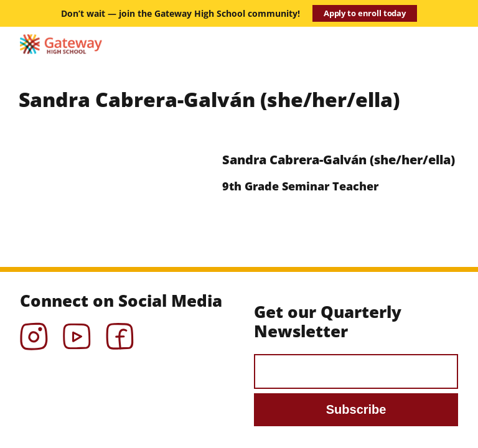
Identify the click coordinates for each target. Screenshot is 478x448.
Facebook (120, 332)
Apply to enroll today (365, 13)
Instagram (34, 332)
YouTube (77, 332)
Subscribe (356, 409)
